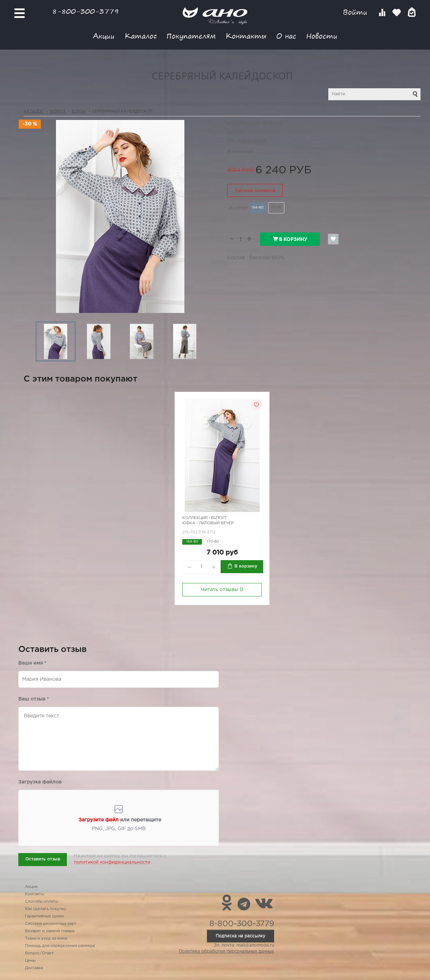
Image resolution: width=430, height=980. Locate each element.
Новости (322, 36)
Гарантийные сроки (44, 916)
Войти (356, 12)
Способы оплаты (42, 902)
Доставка (34, 968)
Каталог (141, 36)
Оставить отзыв (43, 859)
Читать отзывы (222, 590)
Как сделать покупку (46, 909)
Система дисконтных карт (51, 924)
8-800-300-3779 (86, 11)
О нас (286, 36)
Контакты (246, 36)
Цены (30, 961)
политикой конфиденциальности (112, 862)
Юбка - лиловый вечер (208, 523)
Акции (104, 36)
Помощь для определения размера (60, 946)
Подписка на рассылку (241, 936)
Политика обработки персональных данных (226, 951)
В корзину (290, 239)
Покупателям (191, 36)
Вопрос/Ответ (39, 953)
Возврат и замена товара (50, 931)
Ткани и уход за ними (46, 939)
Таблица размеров (255, 191)
